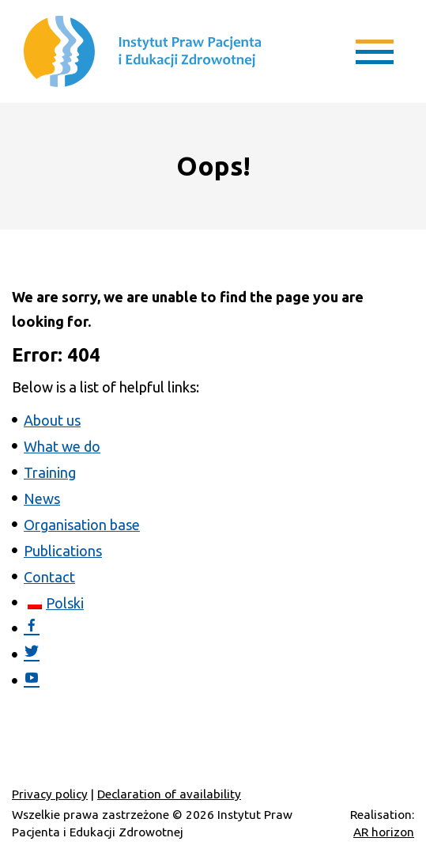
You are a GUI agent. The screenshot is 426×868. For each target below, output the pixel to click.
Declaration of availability (169, 794)
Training (50, 472)
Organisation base (82, 525)
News (42, 498)
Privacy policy (50, 794)
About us (52, 420)
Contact (49, 577)
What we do (62, 446)
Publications (63, 551)
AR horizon (384, 832)
